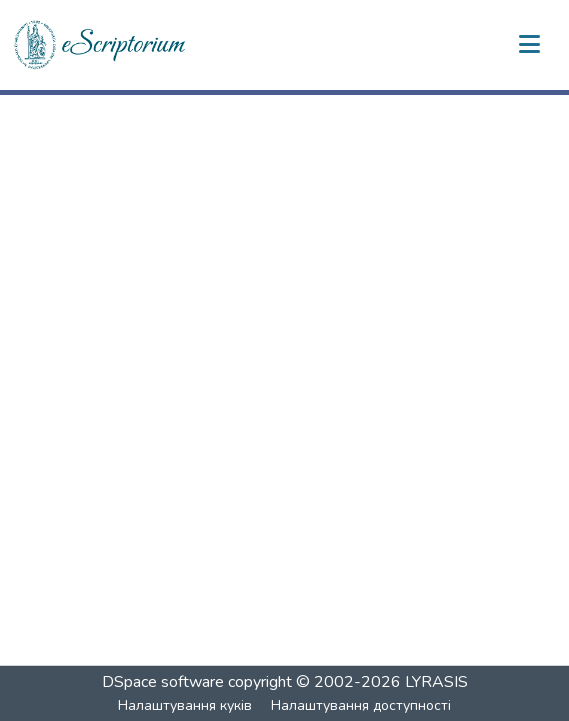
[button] (101, 45)
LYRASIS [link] (436, 682)
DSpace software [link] (163, 682)
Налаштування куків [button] (185, 705)
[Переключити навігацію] (529, 45)
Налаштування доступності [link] (361, 705)
